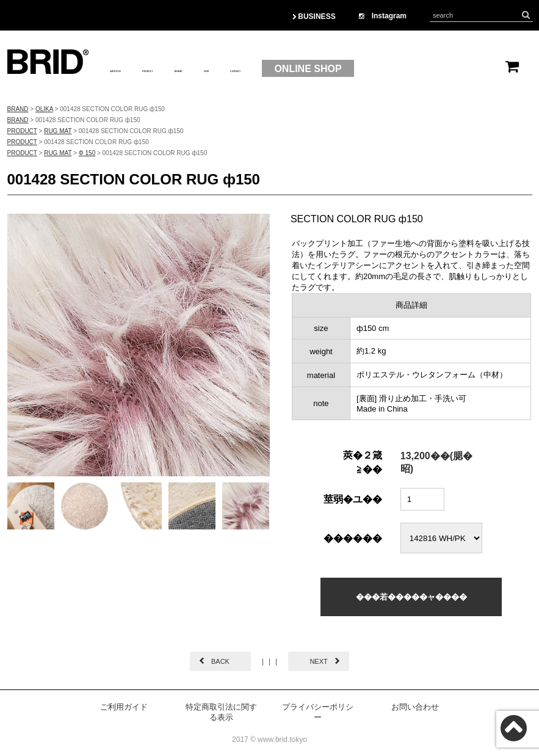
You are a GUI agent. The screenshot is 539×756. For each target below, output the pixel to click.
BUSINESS (314, 16)
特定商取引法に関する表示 (221, 712)
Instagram (383, 16)
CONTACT (360, 69)
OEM (308, 69)
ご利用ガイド (124, 707)
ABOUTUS (134, 69)
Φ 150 (87, 153)
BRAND (261, 69)
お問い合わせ (415, 707)
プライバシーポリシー (318, 712)
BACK (220, 661)
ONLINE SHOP (448, 69)
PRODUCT (201, 69)
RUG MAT (58, 131)
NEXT (318, 661)
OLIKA (44, 109)
